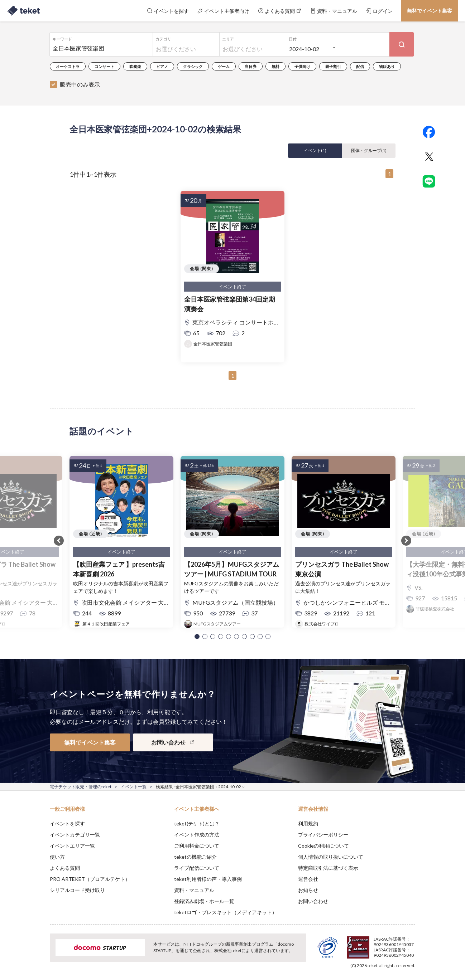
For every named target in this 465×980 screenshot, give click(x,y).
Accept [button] (411, 944)
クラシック (193, 66)
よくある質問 (65, 868)
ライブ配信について (197, 868)
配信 (360, 66)
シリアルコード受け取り (77, 890)
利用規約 (308, 823)
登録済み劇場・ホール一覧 (204, 901)
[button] (197, 637)
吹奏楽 (135, 66)
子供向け (302, 66)
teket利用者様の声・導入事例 (208, 879)
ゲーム (224, 66)
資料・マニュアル (194, 890)
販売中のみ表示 (80, 84)
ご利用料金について (197, 846)
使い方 (57, 857)
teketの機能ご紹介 (195, 857)
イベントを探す (67, 823)
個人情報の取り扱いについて (331, 857)
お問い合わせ (313, 901)
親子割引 (333, 66)
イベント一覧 (134, 787)
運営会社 (308, 879)
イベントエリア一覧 (72, 846)
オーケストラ (68, 66)
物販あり (387, 66)
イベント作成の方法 (197, 835)
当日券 (251, 66)
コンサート (104, 66)
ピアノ (162, 66)
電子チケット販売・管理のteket (81, 787)
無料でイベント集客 (430, 11)
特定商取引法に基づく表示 (328, 868)
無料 (275, 66)
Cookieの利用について (323, 846)
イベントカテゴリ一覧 (75, 835)
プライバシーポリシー (323, 835)
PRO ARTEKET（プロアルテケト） (90, 879)
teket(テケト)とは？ (197, 823)
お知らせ (308, 890)
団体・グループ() (369, 150)
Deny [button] (375, 945)
